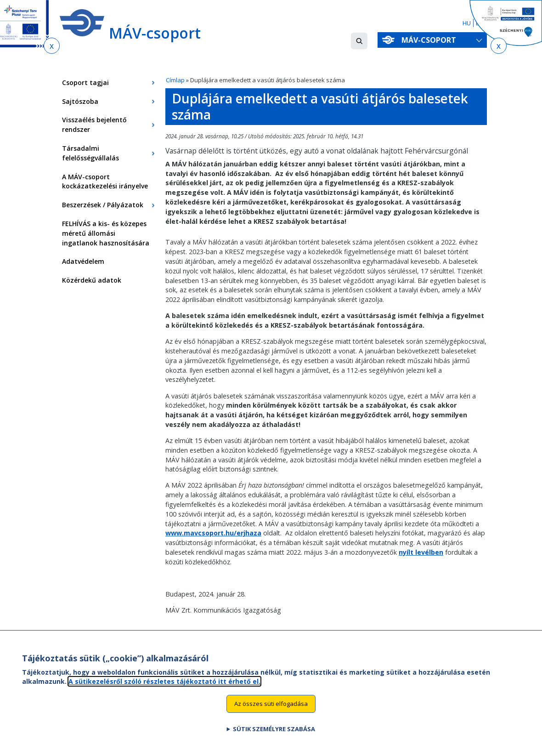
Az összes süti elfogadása (271, 714)
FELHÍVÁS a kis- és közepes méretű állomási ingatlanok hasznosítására (106, 233)
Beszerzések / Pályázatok (103, 205)
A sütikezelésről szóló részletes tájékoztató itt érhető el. (164, 691)
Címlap (175, 80)
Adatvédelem (83, 261)
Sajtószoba (80, 101)
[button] (359, 41)
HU (467, 23)
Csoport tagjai (85, 82)
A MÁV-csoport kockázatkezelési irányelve (105, 182)
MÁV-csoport (431, 40)
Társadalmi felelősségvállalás (90, 153)
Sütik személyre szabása (274, 739)
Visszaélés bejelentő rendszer (94, 125)
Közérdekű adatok (92, 280)
